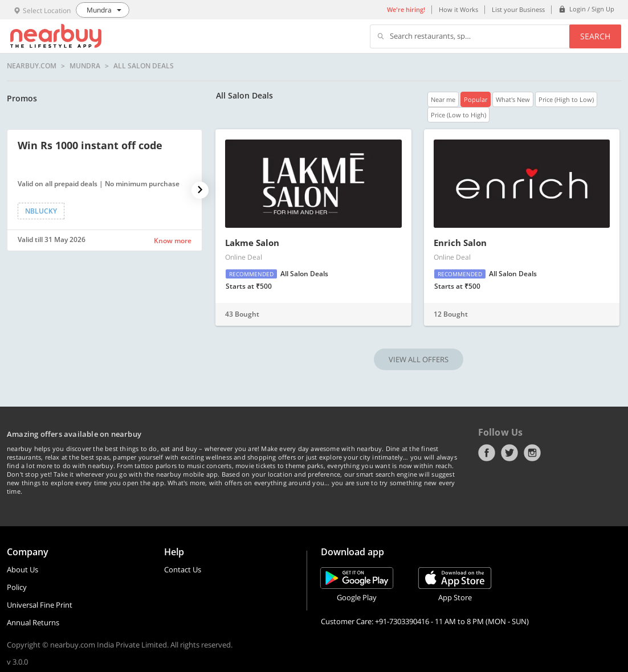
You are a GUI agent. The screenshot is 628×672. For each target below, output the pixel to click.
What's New (513, 99)
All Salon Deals (144, 66)
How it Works (458, 9)
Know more (173, 241)
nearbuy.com (32, 66)
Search (595, 36)
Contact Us (183, 569)
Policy (17, 587)
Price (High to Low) (566, 99)
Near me (443, 99)
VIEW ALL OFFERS (419, 359)
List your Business (518, 9)
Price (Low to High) (458, 115)
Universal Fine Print (40, 605)
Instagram (532, 453)
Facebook (487, 453)
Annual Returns (33, 622)
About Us (23, 569)
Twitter (509, 453)
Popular (476, 99)
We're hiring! (406, 9)
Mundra (85, 66)
